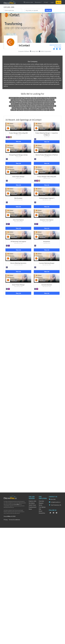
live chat (53, 499)
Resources (38, 2)
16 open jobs (58, 47)
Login (52, 2)
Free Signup (42, 507)
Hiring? (46, 2)
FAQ (40, 509)
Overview (41, 501)
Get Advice (32, 503)
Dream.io (17, 504)
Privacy (6, 520)
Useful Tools (32, 505)
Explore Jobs (28, 2)
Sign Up (58, 2)
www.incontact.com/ (55, 45)
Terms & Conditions (14, 520)
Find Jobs (48, 10)
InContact (14, 129)
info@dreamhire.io (56, 502)
